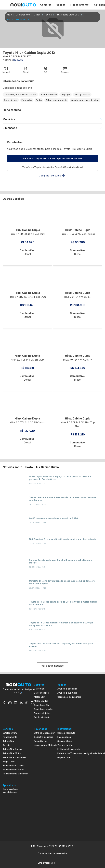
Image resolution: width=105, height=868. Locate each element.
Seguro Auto (9, 761)
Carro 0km (39, 689)
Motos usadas (41, 701)
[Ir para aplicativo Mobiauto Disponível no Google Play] (18, 821)
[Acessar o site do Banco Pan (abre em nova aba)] (62, 863)
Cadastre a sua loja (43, 737)
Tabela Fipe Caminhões (15, 757)
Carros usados (41, 693)
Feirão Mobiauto (42, 717)
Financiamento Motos (13, 770)
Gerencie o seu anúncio (69, 697)
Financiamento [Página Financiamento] (80, 5)
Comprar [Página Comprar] (46, 5)
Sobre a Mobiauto (66, 733)
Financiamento (10, 737)
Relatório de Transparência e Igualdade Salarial (81, 753)
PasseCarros (41, 741)
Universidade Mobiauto (46, 745)
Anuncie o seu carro (67, 689)
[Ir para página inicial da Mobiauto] (23, 5)
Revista (6, 745)
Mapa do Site (64, 757)
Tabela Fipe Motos (12, 753)
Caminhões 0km (42, 705)
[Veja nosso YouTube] (10, 703)
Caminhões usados (44, 709)
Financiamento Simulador (15, 774)
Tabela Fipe (9, 741)
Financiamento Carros (14, 766)
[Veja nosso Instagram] (16, 703)
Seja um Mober (65, 741)
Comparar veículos (52, 176)
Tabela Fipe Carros (12, 749)
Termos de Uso (65, 745)
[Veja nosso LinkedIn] (21, 703)
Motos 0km (40, 697)
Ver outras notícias (52, 666)
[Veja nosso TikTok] (27, 703)
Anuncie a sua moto (67, 693)
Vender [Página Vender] (61, 5)
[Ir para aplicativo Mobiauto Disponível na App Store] (18, 830)
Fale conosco (64, 737)
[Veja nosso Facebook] (4, 703)
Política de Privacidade (69, 749)
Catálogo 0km (10, 733)
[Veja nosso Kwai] (32, 703)
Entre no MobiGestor (44, 733)
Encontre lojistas (42, 713)
